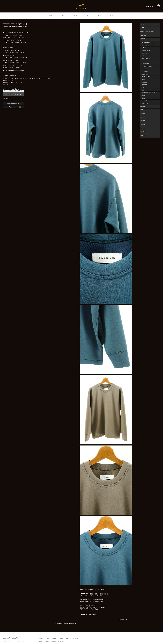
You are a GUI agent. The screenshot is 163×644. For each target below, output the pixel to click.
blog (88, 16)
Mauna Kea (145, 103)
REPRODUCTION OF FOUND (150, 93)
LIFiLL (144, 87)
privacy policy (61, 641)
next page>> (72, 624)
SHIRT (142, 28)
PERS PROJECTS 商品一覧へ (88, 615)
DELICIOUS (145, 72)
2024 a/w (143, 117)
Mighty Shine (145, 101)
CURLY (144, 48)
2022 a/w (143, 132)
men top (65, 624)
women (75, 16)
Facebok (46, 641)
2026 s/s (143, 106)
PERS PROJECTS (147, 66)
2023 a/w (143, 124)
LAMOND (144, 53)
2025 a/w (143, 110)
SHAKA (144, 96)
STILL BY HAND (146, 42)
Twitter (40, 641)
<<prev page (59, 624)
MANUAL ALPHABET (147, 45)
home (51, 16)
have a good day (146, 58)
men (63, 16)
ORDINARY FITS (146, 64)
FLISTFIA (144, 85)
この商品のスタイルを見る (14, 107)
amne (143, 80)
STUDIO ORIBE (146, 77)
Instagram (53, 641)
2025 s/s (143, 113)
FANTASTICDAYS (147, 50)
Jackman (144, 82)
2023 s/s (143, 128)
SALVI (144, 98)
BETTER (144, 69)
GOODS (143, 39)
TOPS (142, 24)
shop (99, 16)
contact (112, 16)
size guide (6, 98)
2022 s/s (143, 135)
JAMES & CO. (146, 74)
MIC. (143, 56)
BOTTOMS (143, 35)
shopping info (150, 6)
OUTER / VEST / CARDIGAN (148, 32)
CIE (143, 90)
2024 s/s (143, 121)
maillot (144, 61)
